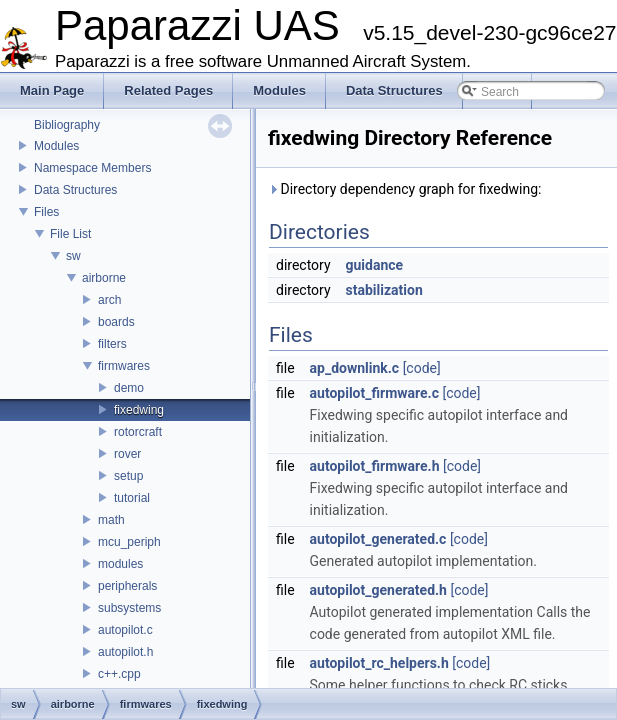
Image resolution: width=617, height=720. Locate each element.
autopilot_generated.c (378, 539)
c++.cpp (119, 674)
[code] (422, 368)
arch (109, 300)
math (111, 520)
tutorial (132, 498)
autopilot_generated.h (378, 590)
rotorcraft (138, 432)
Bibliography (67, 125)
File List (70, 234)
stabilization (384, 290)
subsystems (129, 608)
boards (116, 322)
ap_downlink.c (355, 368)
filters (112, 344)
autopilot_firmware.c (374, 393)
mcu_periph (129, 542)
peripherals (127, 586)
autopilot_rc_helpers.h (379, 663)
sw (73, 256)
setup (128, 476)
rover (127, 454)
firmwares (124, 366)
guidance (375, 265)
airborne (104, 278)
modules (120, 564)
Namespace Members (92, 168)
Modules (56, 146)
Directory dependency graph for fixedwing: (405, 189)
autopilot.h (125, 652)
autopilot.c (125, 630)
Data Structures (75, 190)
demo (129, 388)
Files (46, 212)
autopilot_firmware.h (375, 466)
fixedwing (139, 410)
